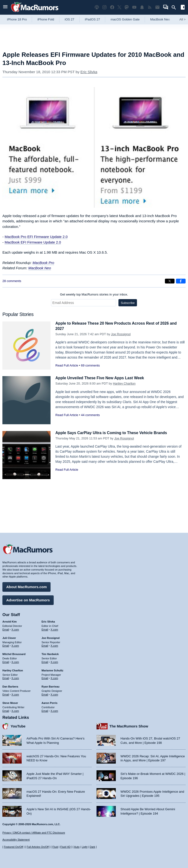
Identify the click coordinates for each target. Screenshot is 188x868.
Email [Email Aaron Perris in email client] (45, 710)
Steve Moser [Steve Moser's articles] (10, 702)
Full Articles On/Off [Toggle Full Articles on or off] (38, 847)
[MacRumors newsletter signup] (157, 7)
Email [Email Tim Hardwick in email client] (45, 661)
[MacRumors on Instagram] (104, 7)
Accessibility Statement (16, 840)
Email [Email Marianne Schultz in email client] (45, 677)
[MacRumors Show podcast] (97, 7)
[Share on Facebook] (181, 281)
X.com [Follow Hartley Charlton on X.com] (15, 677)
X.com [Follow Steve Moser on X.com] (15, 710)
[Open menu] (5, 7)
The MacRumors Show (129, 725)
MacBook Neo (160, 19)
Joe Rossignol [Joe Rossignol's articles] (51, 637)
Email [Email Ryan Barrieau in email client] (45, 694)
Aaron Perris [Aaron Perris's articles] (50, 702)
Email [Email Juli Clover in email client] (6, 645)
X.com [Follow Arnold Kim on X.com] (15, 629)
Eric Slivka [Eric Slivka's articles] (48, 621)
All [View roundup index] (182, 19)
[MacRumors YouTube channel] (134, 7)
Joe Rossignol (121, 334)
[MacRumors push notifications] (142, 7)
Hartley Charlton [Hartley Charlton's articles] (13, 670)
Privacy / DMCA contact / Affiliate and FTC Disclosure (34, 833)
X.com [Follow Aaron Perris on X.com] (54, 710)
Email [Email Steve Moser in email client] (6, 710)
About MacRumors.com (26, 586)
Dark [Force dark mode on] (92, 847)
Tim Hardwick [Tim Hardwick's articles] (50, 653)
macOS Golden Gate (125, 19)
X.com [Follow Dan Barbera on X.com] (15, 694)
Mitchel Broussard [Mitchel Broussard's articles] (14, 653)
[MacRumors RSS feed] (150, 7)
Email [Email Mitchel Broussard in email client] (6, 661)
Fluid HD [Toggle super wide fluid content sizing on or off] (65, 847)
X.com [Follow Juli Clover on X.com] (15, 645)
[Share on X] (170, 281)
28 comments (12, 281)
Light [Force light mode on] (84, 847)
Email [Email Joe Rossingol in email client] (45, 645)
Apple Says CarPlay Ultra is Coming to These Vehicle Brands (114, 433)
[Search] (175, 7)
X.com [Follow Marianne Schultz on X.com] (54, 677)
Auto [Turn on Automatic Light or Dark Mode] (77, 847)
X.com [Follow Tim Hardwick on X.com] (54, 661)
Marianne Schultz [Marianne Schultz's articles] (52, 670)
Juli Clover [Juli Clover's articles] (9, 637)
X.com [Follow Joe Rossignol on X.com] (54, 645)
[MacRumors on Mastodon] (127, 7)
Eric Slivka (89, 72)
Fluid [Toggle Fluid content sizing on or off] (55, 847)
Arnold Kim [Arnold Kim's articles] (10, 621)
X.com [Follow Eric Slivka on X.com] (54, 629)
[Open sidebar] (183, 8)
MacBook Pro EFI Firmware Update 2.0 (36, 237)
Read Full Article (67, 365)
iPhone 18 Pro (17, 19)
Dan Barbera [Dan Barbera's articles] (10, 686)
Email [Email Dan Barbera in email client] (6, 694)
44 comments (90, 415)
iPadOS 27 (93, 19)
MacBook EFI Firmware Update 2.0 (33, 242)
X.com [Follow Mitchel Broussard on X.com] (15, 661)
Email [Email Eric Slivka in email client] (45, 629)
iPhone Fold (46, 19)
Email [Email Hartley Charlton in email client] (6, 677)
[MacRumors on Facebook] (112, 7)
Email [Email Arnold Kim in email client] (6, 629)
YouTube (18, 725)
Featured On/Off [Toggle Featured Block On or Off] (13, 847)
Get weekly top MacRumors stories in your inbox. (94, 294)
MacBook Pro (43, 263)
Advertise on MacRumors (28, 599)
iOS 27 (70, 19)
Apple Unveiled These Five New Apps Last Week (102, 378)
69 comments (90, 365)
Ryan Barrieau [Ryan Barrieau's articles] (51, 686)
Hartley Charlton (124, 383)
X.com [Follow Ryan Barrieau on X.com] (54, 694)
